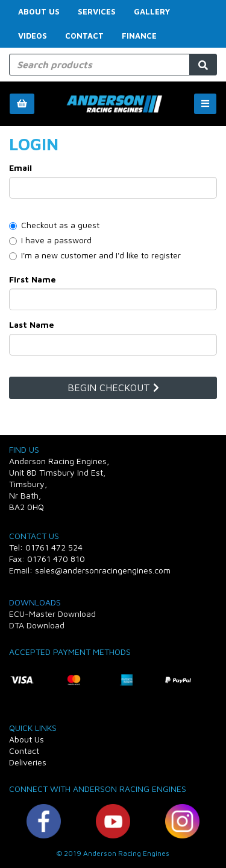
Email (20, 168)
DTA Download (37, 625)
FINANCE (139, 36)
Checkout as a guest (54, 225)
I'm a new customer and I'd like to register (95, 255)
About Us (39, 11)
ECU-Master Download (52, 614)
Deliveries (28, 762)
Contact (84, 36)
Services (97, 11)
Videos (33, 36)
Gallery (152, 11)
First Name (33, 279)
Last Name (32, 324)
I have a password (50, 240)
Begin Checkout (113, 388)
